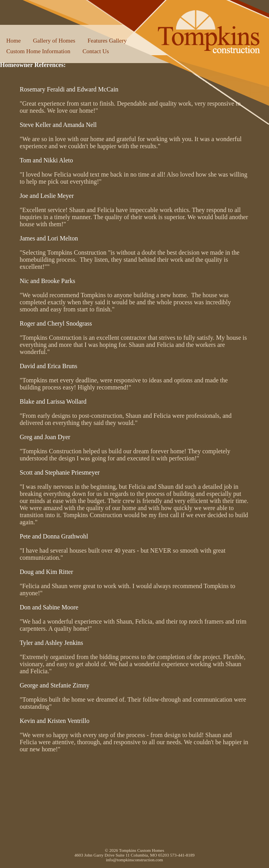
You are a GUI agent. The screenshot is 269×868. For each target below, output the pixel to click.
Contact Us (96, 51)
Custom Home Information (38, 51)
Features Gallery (107, 41)
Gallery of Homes (54, 41)
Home (14, 41)
